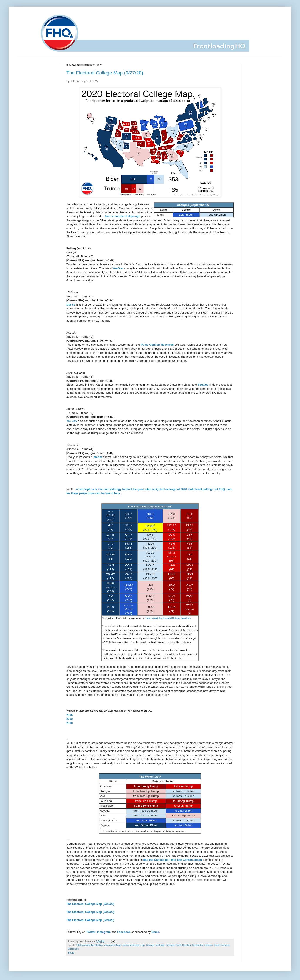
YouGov (118, 268)
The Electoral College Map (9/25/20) (90, 912)
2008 (69, 723)
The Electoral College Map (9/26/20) (90, 904)
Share (71, 953)
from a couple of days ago (122, 216)
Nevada (170, 945)
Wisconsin (73, 949)
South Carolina (222, 945)
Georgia (150, 945)
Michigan (160, 945)
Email (155, 932)
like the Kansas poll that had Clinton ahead (173, 860)
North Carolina (183, 945)
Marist (71, 305)
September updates (202, 945)
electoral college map (133, 945)
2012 (69, 719)
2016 (69, 715)
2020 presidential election (90, 945)
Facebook (124, 932)
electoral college (113, 945)
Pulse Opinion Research (157, 345)
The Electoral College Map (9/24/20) (90, 920)
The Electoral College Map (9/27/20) (105, 73)
